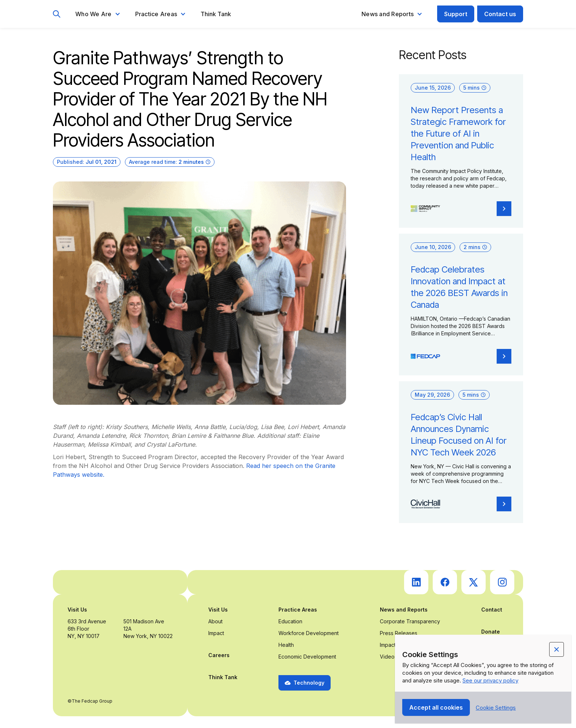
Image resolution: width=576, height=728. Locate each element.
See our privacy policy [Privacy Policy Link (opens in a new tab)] (490, 680)
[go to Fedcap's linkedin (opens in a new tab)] (416, 582)
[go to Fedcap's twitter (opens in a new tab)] (474, 582)
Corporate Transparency (410, 621)
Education (290, 621)
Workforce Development (309, 633)
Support (456, 14)
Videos (388, 657)
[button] (98, 14)
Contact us (500, 14)
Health (286, 645)
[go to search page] (57, 14)
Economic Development (307, 657)
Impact (216, 633)
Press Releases (399, 633)
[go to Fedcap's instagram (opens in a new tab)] (502, 582)
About (215, 621)
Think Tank (216, 14)
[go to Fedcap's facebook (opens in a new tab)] (445, 582)
